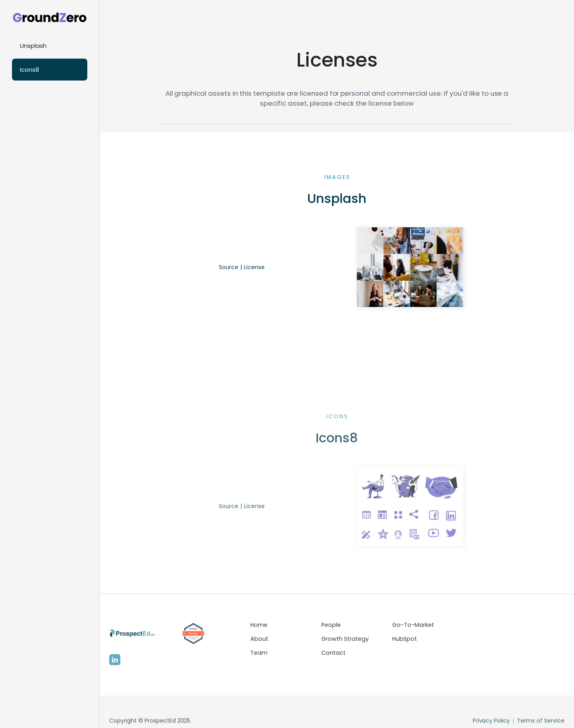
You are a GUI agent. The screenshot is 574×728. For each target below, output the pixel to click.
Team (259, 654)
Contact (333, 654)
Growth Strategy (345, 641)
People (331, 627)
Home (259, 627)
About (259, 641)
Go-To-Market (413, 627)
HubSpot (405, 641)
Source (229, 267)
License (254, 267)
